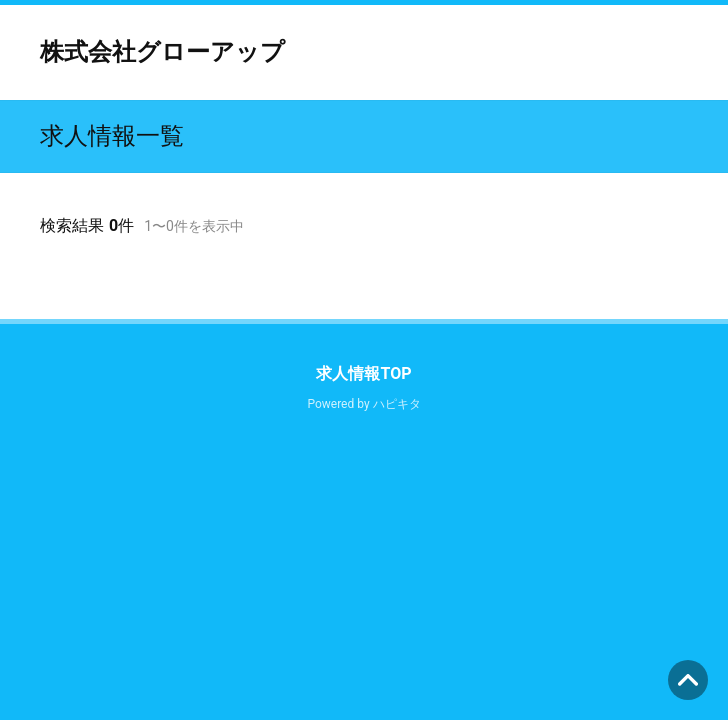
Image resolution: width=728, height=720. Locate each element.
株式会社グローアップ (162, 52)
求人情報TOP (363, 373)
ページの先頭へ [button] (688, 680)
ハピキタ (397, 404)
